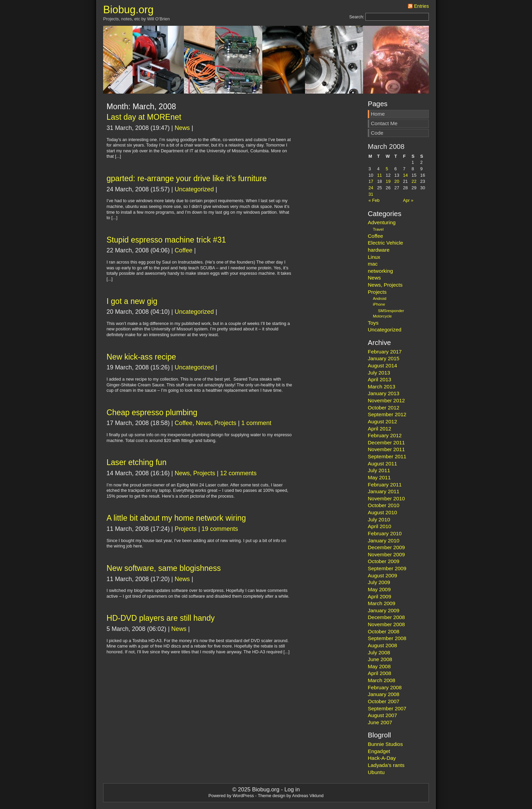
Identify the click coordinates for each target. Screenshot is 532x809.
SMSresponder (391, 311)
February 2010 (385, 533)
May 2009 (379, 589)
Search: (357, 17)
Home (378, 114)
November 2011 (386, 449)
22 (414, 181)
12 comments (238, 473)
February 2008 (385, 687)
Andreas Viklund (308, 796)
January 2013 (384, 393)
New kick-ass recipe (141, 357)
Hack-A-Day (382, 758)
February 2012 (385, 435)
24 (371, 188)
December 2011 (386, 442)
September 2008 (387, 638)
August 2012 (382, 421)
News (182, 128)
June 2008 (380, 659)
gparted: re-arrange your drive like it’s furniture (187, 178)
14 (405, 175)
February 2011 (385, 485)
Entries (421, 6)
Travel (378, 229)
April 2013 (379, 379)
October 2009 (384, 561)
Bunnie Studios (385, 744)
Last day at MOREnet (144, 117)
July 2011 (379, 470)
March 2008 (382, 680)
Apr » (408, 200)
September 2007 (387, 708)
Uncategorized (194, 189)
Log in (292, 789)
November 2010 (386, 498)
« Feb (374, 200)
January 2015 (384, 358)
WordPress (243, 796)
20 (397, 181)
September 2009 (387, 568)
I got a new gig (132, 301)
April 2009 (379, 596)
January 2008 (384, 694)
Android (380, 298)
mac (373, 264)
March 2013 (382, 387)
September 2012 (387, 414)
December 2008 (386, 617)
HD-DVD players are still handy (161, 618)
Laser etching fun (137, 462)
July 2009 (379, 582)
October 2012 (384, 408)
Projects (186, 529)
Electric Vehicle (385, 243)
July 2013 (379, 373)
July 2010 (379, 519)
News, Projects (216, 423)
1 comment (256, 423)
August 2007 (382, 715)
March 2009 (382, 603)
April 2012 (379, 429)
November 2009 (386, 554)
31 (371, 194)
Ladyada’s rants (386, 765)
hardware (379, 250)
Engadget (379, 751)
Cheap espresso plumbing (152, 412)
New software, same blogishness (164, 568)
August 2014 (382, 365)
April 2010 (379, 526)
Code (377, 133)
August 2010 (382, 512)
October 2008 (384, 631)
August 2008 (382, 645)
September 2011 (387, 456)
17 (371, 181)
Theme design (272, 796)
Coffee (184, 250)
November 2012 (386, 400)
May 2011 (379, 477)
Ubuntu (376, 772)
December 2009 (386, 547)
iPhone (379, 304)
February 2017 (385, 352)
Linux (374, 257)
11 (379, 175)
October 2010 (384, 505)
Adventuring (382, 222)
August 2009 (382, 575)
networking (380, 271)
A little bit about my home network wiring (176, 518)
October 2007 (384, 701)
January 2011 (384, 491)
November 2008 (386, 624)
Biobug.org (128, 10)
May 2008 (379, 666)
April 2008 (379, 673)
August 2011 (382, 464)
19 (388, 181)
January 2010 (384, 541)
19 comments (220, 529)
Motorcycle (382, 316)
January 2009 (384, 610)
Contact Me (384, 123)
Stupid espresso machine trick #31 (166, 240)
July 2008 (379, 652)
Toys (373, 323)
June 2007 (380, 722)
